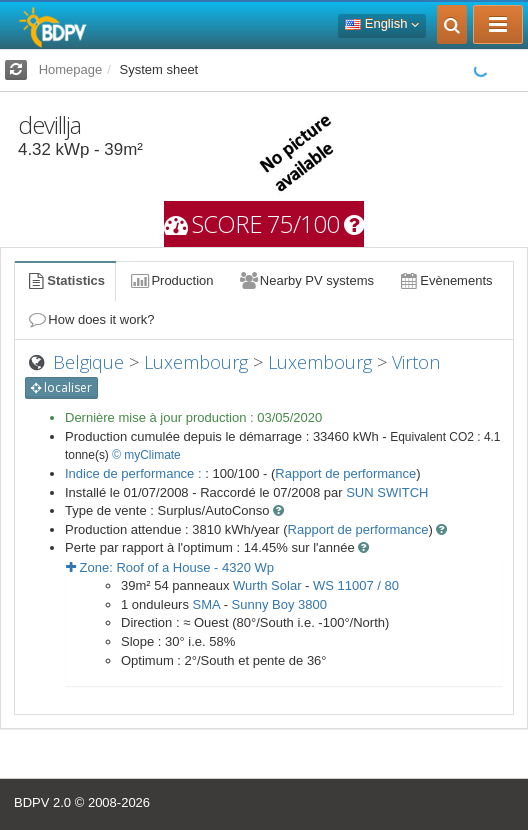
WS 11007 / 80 (356, 585)
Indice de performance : (135, 473)
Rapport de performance (345, 473)
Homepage (71, 69)
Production (171, 280)
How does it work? (90, 319)
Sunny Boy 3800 (279, 604)
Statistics (65, 280)
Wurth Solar (267, 585)
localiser (61, 387)
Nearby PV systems (306, 280)
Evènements (445, 280)
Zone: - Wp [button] (170, 567)
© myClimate (146, 455)
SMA (206, 604)
